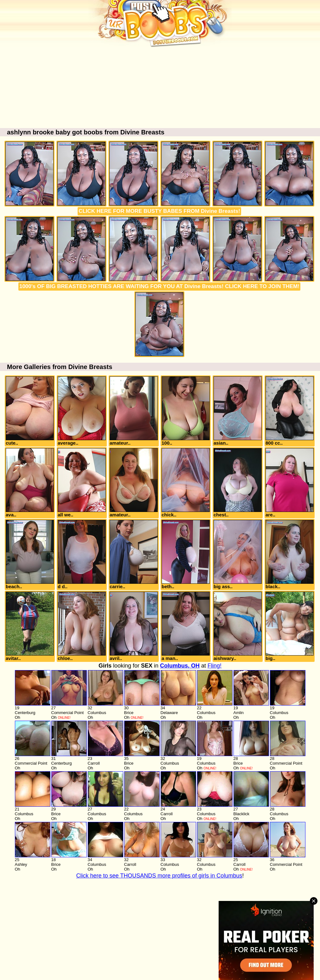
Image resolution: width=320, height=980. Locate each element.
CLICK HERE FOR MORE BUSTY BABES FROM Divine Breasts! (159, 211)
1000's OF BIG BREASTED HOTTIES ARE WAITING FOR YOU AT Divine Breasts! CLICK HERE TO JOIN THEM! (159, 286)
